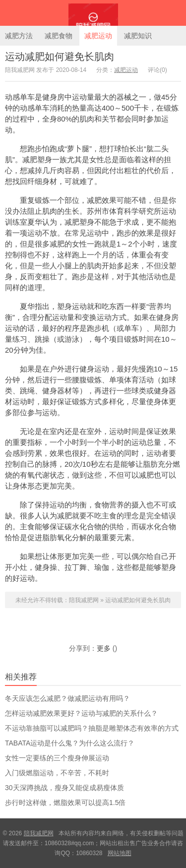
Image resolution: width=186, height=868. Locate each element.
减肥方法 (19, 36)
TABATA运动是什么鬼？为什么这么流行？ (70, 743)
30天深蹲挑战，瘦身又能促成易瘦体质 (64, 788)
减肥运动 (98, 36)
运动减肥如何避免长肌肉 (60, 57)
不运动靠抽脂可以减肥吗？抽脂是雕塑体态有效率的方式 (92, 728)
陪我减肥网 (93, 13)
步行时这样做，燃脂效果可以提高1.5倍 (65, 803)
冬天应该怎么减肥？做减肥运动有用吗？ (67, 698)
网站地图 (120, 853)
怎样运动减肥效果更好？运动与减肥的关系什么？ (81, 713)
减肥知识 (138, 36)
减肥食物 (59, 36)
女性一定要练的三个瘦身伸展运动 (57, 758)
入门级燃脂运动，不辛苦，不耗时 (57, 773)
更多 (104, 648)
